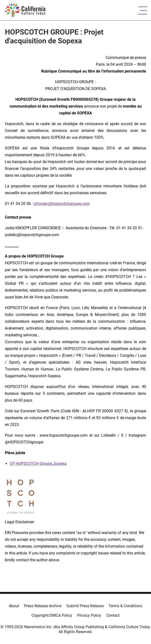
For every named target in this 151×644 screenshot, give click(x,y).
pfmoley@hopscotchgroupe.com (62, 204)
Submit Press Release (85, 606)
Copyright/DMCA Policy (52, 615)
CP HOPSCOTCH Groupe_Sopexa (38, 464)
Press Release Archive (43, 606)
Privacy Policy (89, 615)
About (14, 606)
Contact (113, 615)
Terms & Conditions (125, 606)
